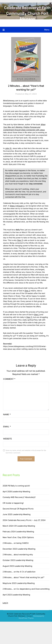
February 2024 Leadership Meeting (18, 532)
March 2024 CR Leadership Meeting (19, 526)
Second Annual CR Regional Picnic (18, 509)
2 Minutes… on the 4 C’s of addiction (19, 572)
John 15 (8, 148)
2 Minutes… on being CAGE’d (16, 543)
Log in (5, 603)
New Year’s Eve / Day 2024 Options (18, 537)
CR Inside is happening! (13, 503)
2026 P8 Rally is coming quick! (16, 486)
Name (7, 414)
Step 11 (20, 240)
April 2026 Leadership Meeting (16, 492)
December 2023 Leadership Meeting (19, 549)
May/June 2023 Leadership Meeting (19, 583)
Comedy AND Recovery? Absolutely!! (19, 497)
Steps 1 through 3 (17, 206)
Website (8, 439)
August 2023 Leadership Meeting (17, 566)
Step (27, 291)
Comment (9, 379)
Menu (47, 30)
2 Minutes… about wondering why (18, 555)
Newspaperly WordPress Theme (31, 617)
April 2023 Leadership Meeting (16, 595)
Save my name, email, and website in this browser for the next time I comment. (26, 452)
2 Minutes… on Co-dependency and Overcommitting (26, 589)
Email (7, 427)
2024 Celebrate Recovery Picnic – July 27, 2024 (24, 520)
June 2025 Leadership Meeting (17, 514)
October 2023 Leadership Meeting (18, 560)
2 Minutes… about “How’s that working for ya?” (24, 577)
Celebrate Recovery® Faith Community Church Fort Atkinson (27, 13)
